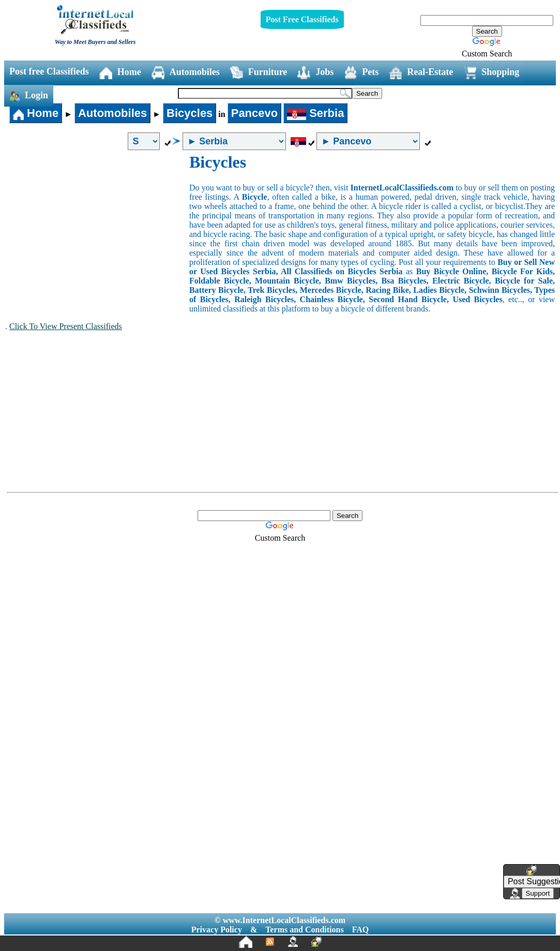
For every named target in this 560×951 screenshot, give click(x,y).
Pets (361, 73)
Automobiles (186, 73)
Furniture (259, 73)
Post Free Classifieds (302, 19)
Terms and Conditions (304, 930)
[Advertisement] (97, 230)
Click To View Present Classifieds (66, 326)
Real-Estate (421, 73)
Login (29, 96)
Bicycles (190, 113)
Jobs (315, 73)
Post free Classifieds (49, 71)
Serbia (315, 113)
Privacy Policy (217, 930)
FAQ (361, 930)
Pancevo (255, 113)
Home (120, 73)
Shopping (491, 73)
